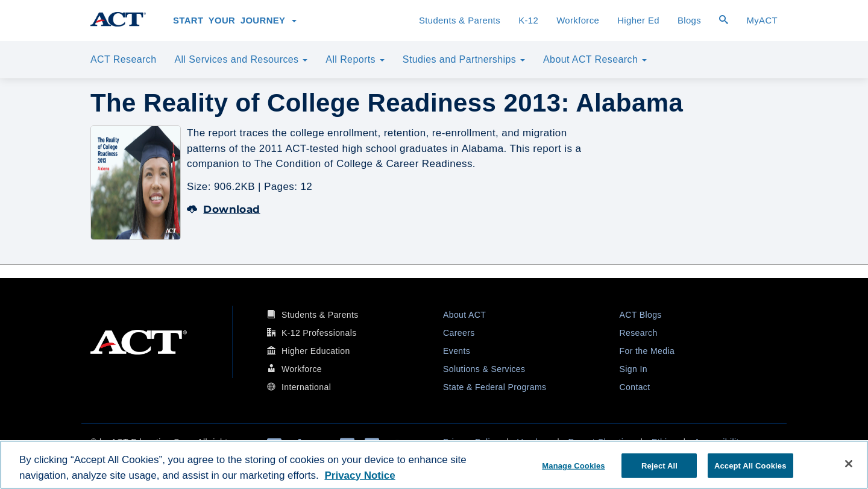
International (306, 387)
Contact (635, 387)
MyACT (762, 21)
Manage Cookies (573, 465)
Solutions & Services (484, 369)
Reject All (659, 465)
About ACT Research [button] (595, 59)
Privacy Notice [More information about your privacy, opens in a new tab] (360, 475)
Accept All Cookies (750, 465)
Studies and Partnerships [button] (464, 59)
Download (224, 209)
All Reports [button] (355, 59)
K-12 (528, 21)
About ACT (464, 315)
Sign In (634, 369)
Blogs (689, 21)
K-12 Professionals (319, 333)
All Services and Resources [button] (241, 59)
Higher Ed (638, 21)
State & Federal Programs (495, 387)
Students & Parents (460, 21)
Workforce (578, 21)
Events (457, 351)
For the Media (647, 351)
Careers (459, 333)
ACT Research (123, 59)
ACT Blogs (641, 315)
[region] (434, 465)
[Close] (849, 464)
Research (639, 333)
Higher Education (316, 351)
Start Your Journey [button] (235, 21)
